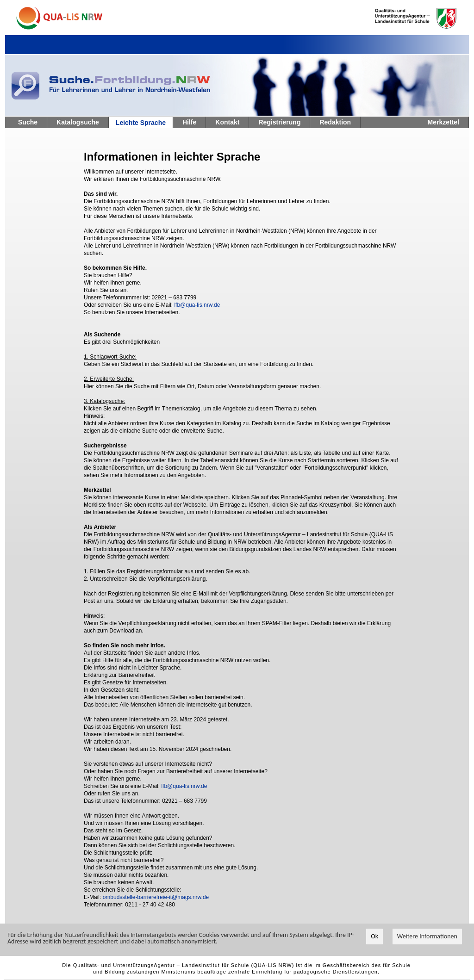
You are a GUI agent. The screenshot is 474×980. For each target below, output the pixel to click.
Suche (28, 122)
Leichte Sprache (141, 123)
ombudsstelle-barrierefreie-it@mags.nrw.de (156, 897)
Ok (374, 937)
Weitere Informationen (427, 937)
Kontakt (227, 122)
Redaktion (335, 122)
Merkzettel (443, 122)
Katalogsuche (78, 122)
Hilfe (189, 122)
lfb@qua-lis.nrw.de (197, 305)
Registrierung (279, 122)
